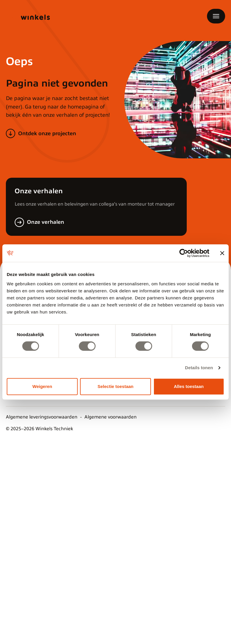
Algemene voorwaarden (111, 417)
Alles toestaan (189, 386)
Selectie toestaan (116, 386)
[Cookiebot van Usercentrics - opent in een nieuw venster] (184, 253)
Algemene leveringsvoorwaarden (42, 417)
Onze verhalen (46, 222)
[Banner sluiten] (222, 253)
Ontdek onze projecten (47, 133)
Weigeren (42, 386)
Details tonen (199, 368)
